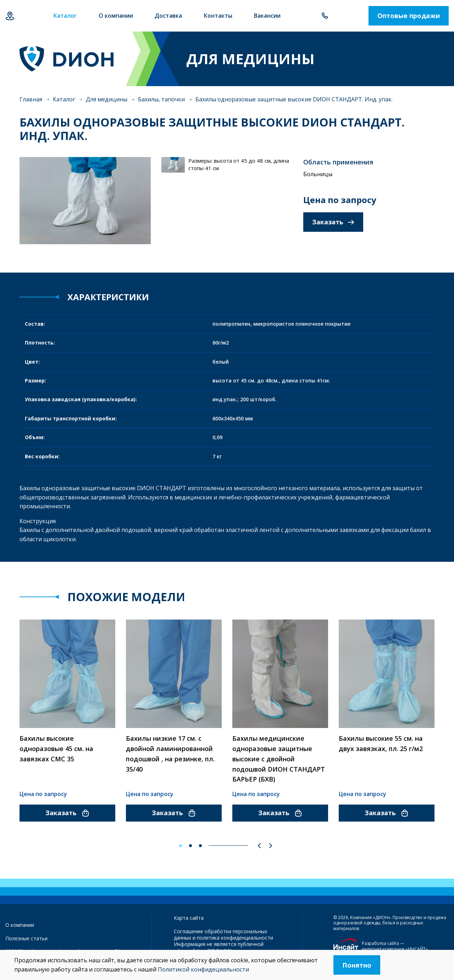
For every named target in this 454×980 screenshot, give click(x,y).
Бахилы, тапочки (161, 100)
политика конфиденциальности (235, 938)
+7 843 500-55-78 (325, 16)
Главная (31, 100)
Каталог (64, 100)
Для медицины (107, 100)
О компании (20, 925)
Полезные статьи (26, 938)
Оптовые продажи (409, 16)
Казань (10, 16)
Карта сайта (189, 918)
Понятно (357, 965)
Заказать (333, 222)
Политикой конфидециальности (203, 969)
